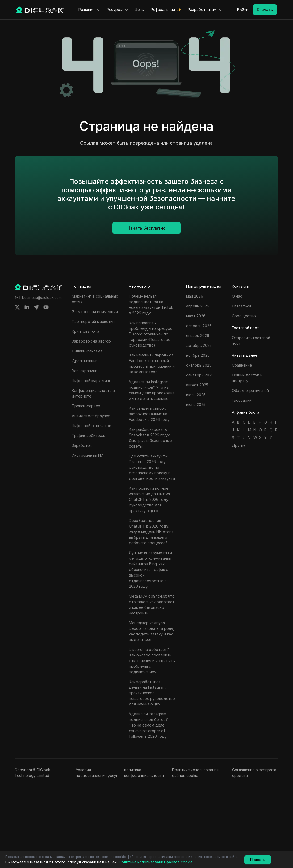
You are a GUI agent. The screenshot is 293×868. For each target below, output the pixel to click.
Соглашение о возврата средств (254, 773)
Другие (239, 445)
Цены (140, 9)
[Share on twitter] (17, 307)
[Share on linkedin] (27, 307)
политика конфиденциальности (144, 773)
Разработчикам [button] (205, 10)
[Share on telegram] (36, 307)
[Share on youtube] (46, 307)
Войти (243, 10)
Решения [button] (89, 10)
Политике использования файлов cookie (195, 773)
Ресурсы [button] (118, 10)
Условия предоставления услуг (97, 773)
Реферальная (163, 9)
